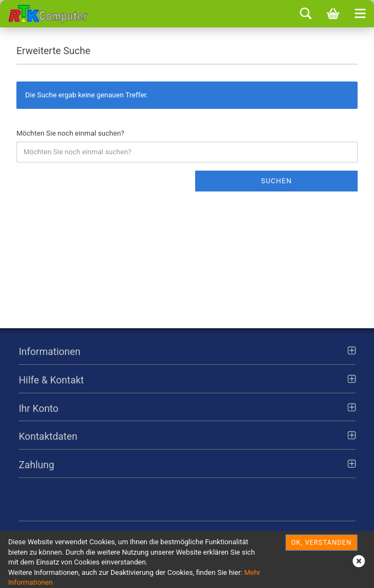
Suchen (276, 181)
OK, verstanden (322, 543)
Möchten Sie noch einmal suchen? (70, 133)
